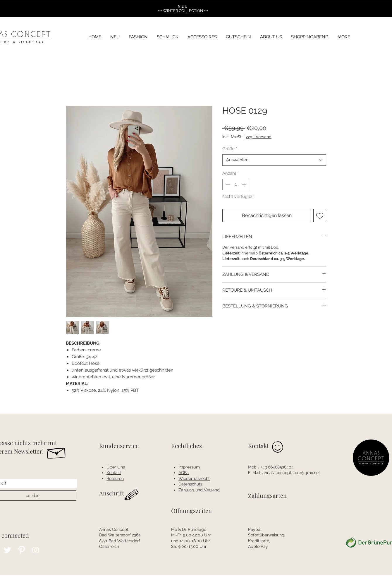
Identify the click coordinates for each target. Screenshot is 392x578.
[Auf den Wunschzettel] (320, 216)
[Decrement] (227, 185)
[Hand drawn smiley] (278, 448)
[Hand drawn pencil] (132, 495)
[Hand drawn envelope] (57, 452)
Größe (230, 149)
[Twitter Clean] (7, 550)
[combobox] (274, 160)
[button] (344, 37)
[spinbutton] (236, 185)
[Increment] (245, 185)
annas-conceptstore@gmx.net (291, 473)
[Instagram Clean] (36, 550)
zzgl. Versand (259, 137)
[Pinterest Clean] (22, 550)
